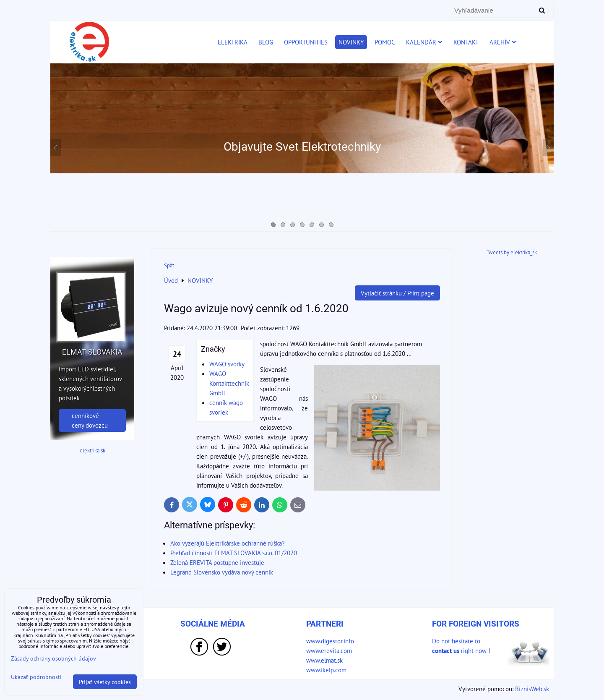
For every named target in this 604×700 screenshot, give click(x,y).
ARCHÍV (503, 42)
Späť (169, 265)
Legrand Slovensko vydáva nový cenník (222, 572)
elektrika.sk (92, 451)
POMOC (385, 42)
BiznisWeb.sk (532, 689)
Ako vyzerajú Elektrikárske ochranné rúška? (228, 543)
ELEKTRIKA (233, 42)
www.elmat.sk (324, 660)
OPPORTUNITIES (306, 42)
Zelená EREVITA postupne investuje (217, 562)
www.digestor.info (330, 641)
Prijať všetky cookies (105, 682)
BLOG (266, 42)
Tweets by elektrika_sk (512, 252)
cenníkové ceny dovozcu (90, 420)
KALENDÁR (424, 42)
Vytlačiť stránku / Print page (397, 293)
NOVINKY (351, 42)
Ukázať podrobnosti (36, 677)
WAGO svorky (227, 364)
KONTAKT (466, 42)
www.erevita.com (329, 650)
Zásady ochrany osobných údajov (53, 658)
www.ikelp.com (326, 670)
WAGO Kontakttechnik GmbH (229, 383)
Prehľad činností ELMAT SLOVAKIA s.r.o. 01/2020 (234, 553)
